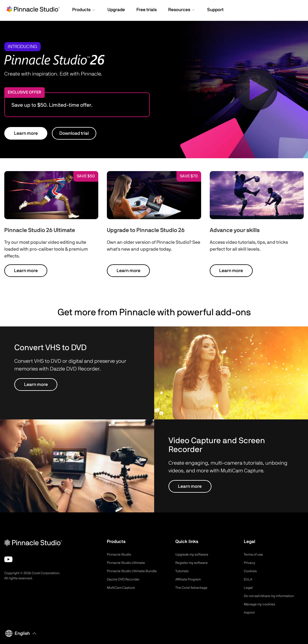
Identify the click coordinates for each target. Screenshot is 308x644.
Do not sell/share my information (273, 596)
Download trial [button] (74, 133)
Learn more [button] (26, 133)
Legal (249, 588)
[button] (84, 10)
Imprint (250, 613)
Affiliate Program (190, 579)
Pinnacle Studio (121, 554)
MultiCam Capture (123, 588)
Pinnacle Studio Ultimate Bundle (136, 571)
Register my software (195, 563)
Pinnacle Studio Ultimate (129, 563)
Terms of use (255, 554)
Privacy (250, 563)
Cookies (251, 571)
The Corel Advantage (194, 588)
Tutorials (183, 571)
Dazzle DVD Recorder (126, 579)
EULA (249, 579)
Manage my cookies (262, 604)
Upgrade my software (195, 554)
